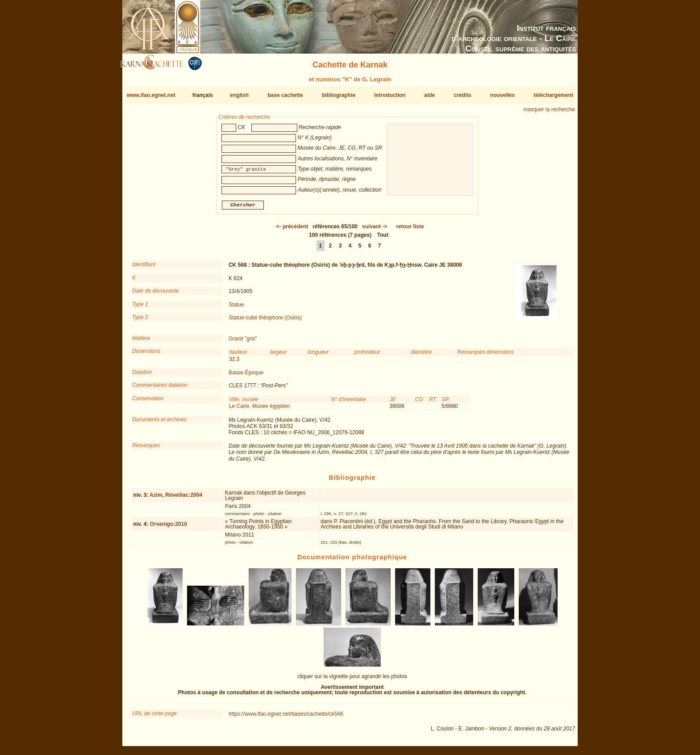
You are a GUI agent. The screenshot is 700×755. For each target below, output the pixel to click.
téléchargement (553, 95)
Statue (236, 308)
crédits (462, 95)
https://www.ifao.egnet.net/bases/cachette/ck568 (286, 717)
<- (292, 230)
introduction (390, 95)
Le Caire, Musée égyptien (260, 410)
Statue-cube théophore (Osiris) (265, 321)
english (239, 95)
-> (375, 230)
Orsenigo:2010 (168, 527)
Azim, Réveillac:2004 (176, 499)
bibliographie (339, 95)
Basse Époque (246, 376)
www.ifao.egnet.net (151, 95)
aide (429, 95)
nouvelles (502, 95)
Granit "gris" (243, 342)
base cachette (285, 95)
